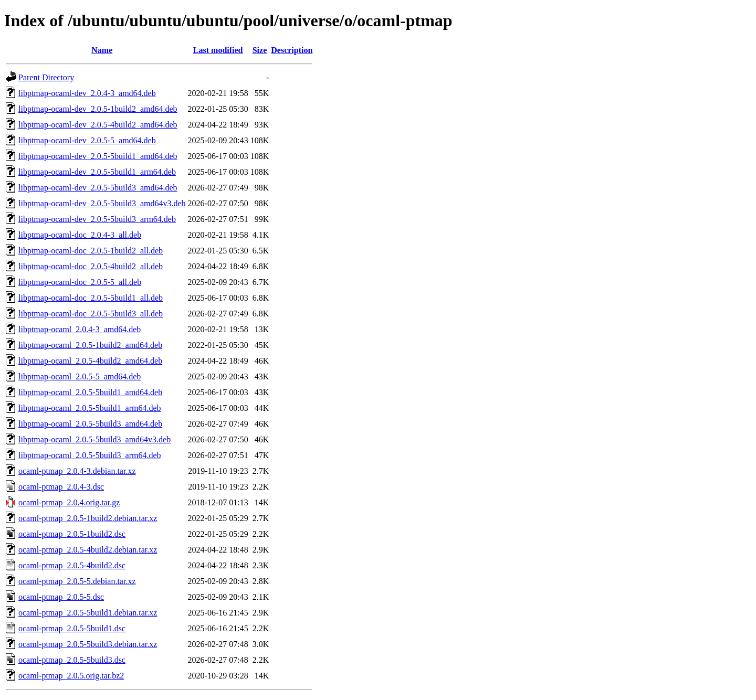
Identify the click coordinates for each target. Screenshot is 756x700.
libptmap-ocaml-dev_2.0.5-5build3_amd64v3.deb (102, 203)
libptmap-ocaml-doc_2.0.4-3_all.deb (80, 235)
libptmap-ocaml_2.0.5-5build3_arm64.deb (90, 455)
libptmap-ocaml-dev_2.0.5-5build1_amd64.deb (98, 156)
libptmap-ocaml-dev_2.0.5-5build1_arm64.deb (97, 172)
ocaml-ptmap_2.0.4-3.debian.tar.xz (77, 471)
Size (260, 50)
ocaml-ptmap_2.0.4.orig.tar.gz (69, 502)
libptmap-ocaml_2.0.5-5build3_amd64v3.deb (94, 439)
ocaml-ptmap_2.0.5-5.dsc (61, 597)
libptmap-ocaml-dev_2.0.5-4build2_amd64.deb (98, 125)
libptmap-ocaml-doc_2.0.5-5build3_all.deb (91, 314)
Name (102, 50)
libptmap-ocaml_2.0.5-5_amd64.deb (80, 376)
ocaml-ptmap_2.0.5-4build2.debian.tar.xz (88, 550)
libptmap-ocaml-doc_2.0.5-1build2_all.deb (91, 251)
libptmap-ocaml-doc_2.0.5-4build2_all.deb (91, 266)
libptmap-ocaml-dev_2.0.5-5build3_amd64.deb (98, 188)
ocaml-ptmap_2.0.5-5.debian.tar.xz (77, 581)
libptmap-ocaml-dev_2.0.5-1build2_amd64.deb (98, 109)
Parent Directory (46, 77)
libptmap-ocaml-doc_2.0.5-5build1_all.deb (91, 298)
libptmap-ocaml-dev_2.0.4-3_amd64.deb (87, 93)
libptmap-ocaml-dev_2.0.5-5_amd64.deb (87, 140)
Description (292, 50)
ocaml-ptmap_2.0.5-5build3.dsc (72, 660)
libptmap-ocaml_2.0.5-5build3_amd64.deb (90, 424)
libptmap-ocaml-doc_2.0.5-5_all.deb (80, 282)
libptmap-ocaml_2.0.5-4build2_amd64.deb (90, 361)
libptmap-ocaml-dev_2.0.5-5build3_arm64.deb (97, 219)
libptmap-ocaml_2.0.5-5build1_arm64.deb (90, 408)
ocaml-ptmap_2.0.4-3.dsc (61, 487)
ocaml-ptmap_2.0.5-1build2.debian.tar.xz (88, 518)
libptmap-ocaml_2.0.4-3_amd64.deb (80, 329)
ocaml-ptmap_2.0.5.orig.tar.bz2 (71, 676)
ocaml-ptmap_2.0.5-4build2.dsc (72, 565)
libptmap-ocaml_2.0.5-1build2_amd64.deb (90, 345)
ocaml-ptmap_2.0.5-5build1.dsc (72, 628)
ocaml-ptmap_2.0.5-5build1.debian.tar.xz (88, 613)
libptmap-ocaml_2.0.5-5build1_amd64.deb (90, 392)
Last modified (218, 50)
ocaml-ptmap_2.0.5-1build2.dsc (72, 534)
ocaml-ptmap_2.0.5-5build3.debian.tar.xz (88, 644)
